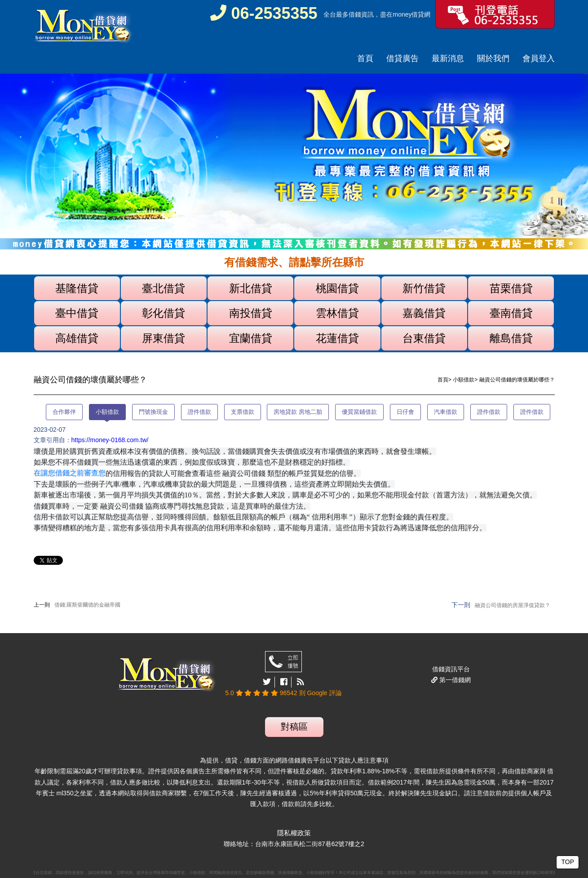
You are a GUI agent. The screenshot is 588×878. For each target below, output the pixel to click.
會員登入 (539, 58)
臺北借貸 (164, 288)
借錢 (355, 14)
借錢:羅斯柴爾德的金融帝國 (87, 605)
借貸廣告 (402, 58)
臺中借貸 (77, 313)
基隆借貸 (77, 288)
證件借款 (199, 412)
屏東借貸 (164, 338)
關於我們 (493, 58)
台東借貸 (424, 338)
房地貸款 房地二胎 (298, 412)
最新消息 (448, 58)
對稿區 (294, 727)
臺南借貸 (511, 313)
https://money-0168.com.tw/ (110, 440)
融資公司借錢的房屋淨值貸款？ (513, 605)
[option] (294, 162)
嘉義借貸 (424, 313)
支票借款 (243, 412)
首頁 (365, 58)
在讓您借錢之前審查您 (70, 473)
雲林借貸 (337, 313)
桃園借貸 (337, 288)
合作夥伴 (64, 412)
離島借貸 (511, 338)
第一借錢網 (454, 680)
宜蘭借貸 (251, 338)
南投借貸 (251, 313)
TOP (568, 862)
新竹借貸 (424, 288)
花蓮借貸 (337, 338)
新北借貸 (251, 288)
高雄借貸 (77, 338)
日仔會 (405, 412)
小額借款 (464, 380)
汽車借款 (446, 412)
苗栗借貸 (511, 288)
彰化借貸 (164, 313)
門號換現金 (153, 412)
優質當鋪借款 (359, 412)
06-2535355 (264, 13)
